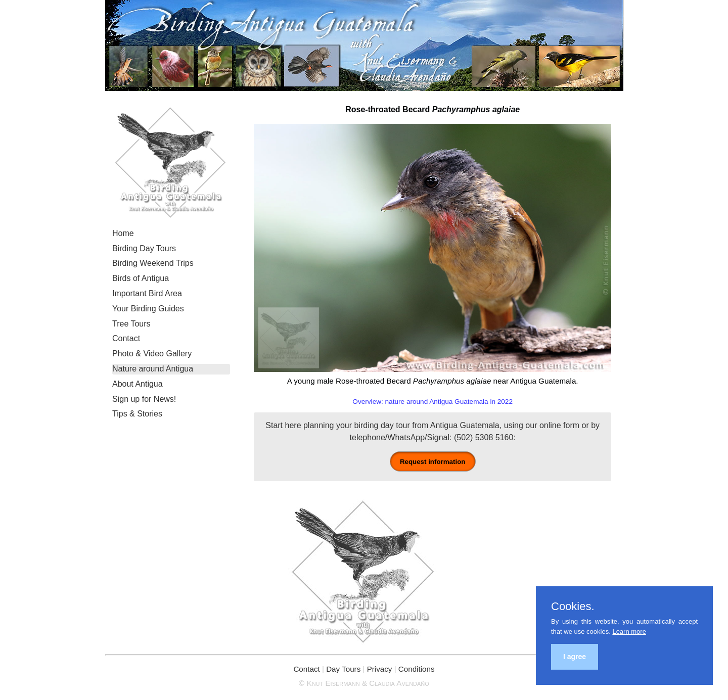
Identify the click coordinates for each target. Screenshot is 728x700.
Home (123, 233)
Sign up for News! (144, 399)
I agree (575, 657)
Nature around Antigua (153, 369)
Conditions (417, 669)
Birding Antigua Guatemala (364, 45)
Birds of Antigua (141, 278)
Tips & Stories (137, 414)
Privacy (380, 669)
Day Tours (343, 669)
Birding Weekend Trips (153, 263)
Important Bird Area (147, 293)
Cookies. (573, 606)
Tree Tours (131, 324)
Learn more (629, 632)
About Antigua (138, 384)
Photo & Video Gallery (152, 354)
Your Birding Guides (148, 309)
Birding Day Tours (144, 248)
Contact (126, 338)
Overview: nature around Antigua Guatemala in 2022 (433, 402)
